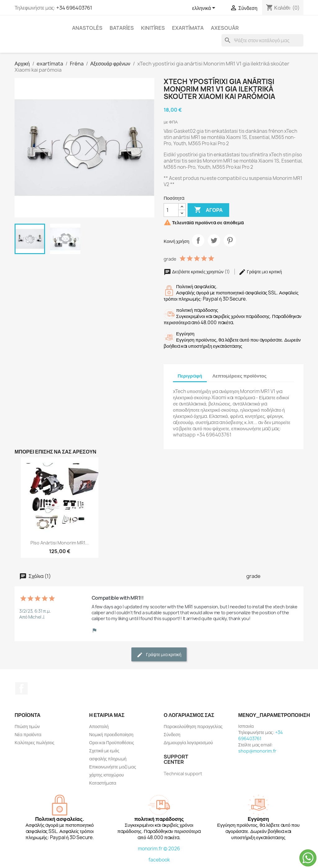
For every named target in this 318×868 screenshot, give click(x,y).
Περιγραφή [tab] (190, 376)
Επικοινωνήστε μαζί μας (113, 767)
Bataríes (122, 28)
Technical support (183, 774)
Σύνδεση (172, 734)
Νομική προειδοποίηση (111, 734)
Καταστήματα (103, 783)
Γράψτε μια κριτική (260, 272)
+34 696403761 (74, 8)
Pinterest (230, 240)
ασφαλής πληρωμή (108, 759)
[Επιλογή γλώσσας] (205, 8)
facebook (159, 860)
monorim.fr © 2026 (159, 849)
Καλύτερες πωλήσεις (34, 743)
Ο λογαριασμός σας (189, 715)
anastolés (87, 28)
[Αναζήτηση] (262, 40)
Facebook (21, 688)
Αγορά (208, 210)
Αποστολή (99, 726)
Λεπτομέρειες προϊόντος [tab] (239, 376)
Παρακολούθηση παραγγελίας (193, 726)
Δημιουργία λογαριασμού (188, 743)
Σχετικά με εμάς (104, 751)
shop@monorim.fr (257, 751)
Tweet (214, 240)
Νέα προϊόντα (28, 734)
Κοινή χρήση (198, 240)
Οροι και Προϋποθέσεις (111, 743)
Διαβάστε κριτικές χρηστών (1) (197, 272)
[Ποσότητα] (171, 210)
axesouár (225, 28)
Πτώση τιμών (27, 726)
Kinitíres (153, 28)
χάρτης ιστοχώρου (107, 775)
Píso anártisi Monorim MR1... (60, 543)
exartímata (188, 28)
